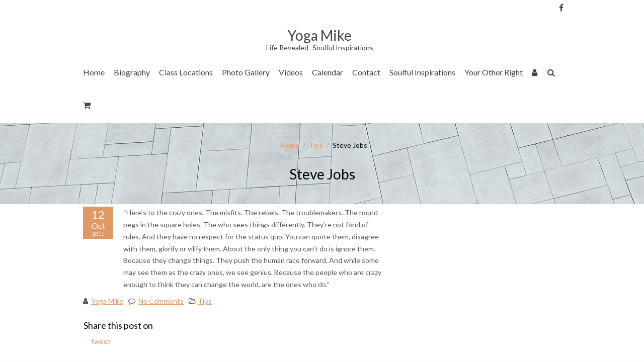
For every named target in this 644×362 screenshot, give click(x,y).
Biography (132, 72)
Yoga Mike (107, 301)
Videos (291, 72)
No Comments (161, 301)
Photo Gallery (246, 72)
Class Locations (186, 72)
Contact (366, 72)
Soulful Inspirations (422, 72)
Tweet (100, 341)
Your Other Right (494, 72)
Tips (316, 145)
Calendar (328, 72)
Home (94, 72)
